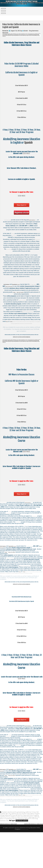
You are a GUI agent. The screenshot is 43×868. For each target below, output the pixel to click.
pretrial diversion (20, 237)
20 (33, 318)
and (19, 296)
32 (37, 318)
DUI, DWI (8, 288)
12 (27, 318)
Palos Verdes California (22, 855)
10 (25, 318)
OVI (13, 288)
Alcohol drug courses (10, 220)
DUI (15, 288)
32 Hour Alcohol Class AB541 (21, 98)
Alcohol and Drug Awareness (16, 846)
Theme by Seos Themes (25, 865)
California (14, 235)
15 (29, 318)
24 (35, 318)
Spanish (28, 143)
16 (31, 318)
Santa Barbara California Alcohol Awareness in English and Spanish (25, 859)
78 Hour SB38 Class (22, 117)
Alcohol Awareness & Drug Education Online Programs (22, 4)
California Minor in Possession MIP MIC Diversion (20, 852)
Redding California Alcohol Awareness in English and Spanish (16, 858)
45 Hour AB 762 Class (21, 104)
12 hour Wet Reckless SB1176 (22, 85)
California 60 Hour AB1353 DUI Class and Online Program (21, 849)
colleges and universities (27, 304)
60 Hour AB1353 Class (21, 111)
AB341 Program (21, 92)
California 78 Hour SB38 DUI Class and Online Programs (17, 851)
